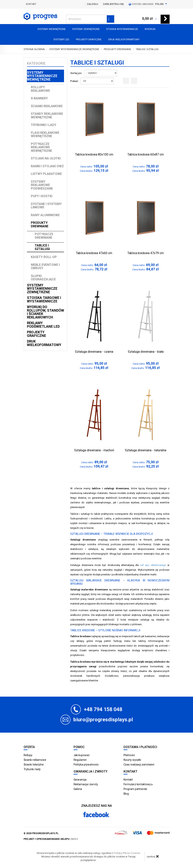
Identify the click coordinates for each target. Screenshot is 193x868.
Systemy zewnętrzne (86, 29)
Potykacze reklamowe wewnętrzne (41, 147)
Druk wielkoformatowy (124, 39)
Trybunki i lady (44, 125)
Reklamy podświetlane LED (43, 325)
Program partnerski (135, 789)
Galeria (78, 789)
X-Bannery (39, 98)
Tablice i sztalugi (42, 247)
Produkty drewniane (40, 224)
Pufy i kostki (42, 196)
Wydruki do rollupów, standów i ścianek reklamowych (45, 312)
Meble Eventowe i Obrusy (45, 267)
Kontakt (31, 4)
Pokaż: (74, 81)
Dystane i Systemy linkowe (46, 206)
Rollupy (28, 755)
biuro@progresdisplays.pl (103, 720)
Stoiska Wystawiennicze (122, 29)
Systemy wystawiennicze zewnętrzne (42, 289)
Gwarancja (80, 780)
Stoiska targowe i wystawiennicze (44, 299)
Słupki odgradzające (43, 278)
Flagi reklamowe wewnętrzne (45, 134)
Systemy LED (61, 39)
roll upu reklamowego (153, 565)
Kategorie (36, 63)
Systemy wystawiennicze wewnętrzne (42, 76)
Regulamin (80, 760)
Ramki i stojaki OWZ (47, 166)
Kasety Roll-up (44, 257)
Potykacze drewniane (44, 236)
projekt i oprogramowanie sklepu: (51, 839)
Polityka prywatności (86, 765)
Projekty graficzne (89, 39)
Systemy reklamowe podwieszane (42, 185)
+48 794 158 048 (103, 709)
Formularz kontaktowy (138, 784)
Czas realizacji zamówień (139, 765)
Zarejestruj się (113, 4)
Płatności (129, 755)
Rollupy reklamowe (40, 89)
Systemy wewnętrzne (52, 29)
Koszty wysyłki (132, 760)
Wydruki (150, 29)
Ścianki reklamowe (47, 106)
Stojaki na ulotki (46, 158)
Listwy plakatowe (46, 174)
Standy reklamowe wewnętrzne (47, 116)
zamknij (153, 856)
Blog (126, 794)
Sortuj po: (76, 73)
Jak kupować (82, 755)
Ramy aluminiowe (45, 215)
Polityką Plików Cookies (127, 853)
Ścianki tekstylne (34, 765)
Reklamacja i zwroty (86, 784)
